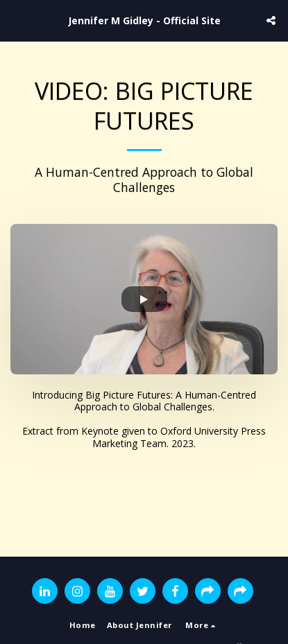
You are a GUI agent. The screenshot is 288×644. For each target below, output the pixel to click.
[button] (15, 20)
